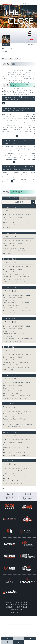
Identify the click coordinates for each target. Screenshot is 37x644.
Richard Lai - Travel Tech (16, 222)
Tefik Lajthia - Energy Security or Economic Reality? (14, 251)
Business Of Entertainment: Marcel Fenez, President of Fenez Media (17, 310)
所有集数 (6, 45)
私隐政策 (10, 607)
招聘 (18, 603)
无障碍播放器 (23, 607)
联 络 (11, 498)
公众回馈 (29, 498)
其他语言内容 (17, 609)
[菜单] (34, 3)
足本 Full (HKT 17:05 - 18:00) (18, 215)
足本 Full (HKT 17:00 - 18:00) (18, 440)
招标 (26, 603)
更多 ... (4, 489)
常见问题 (25, 605)
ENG (25, 4)
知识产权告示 (12, 605)
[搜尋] (30, 3)
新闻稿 (9, 603)
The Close (9, 94)
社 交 (29, 494)
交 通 (11, 494)
